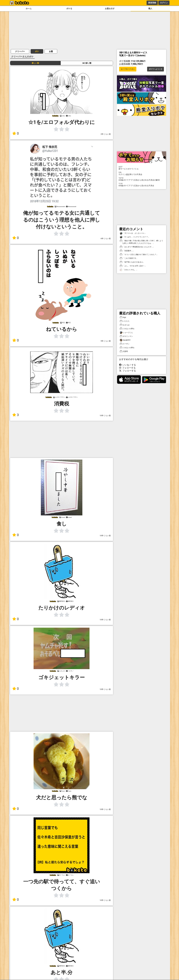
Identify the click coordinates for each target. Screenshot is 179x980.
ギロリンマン (126, 336)
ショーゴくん (126, 333)
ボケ (37, 51)
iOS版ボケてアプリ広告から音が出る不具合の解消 (142, 179)
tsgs (123, 317)
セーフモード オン (128, 69)
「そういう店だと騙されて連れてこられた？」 (139, 255)
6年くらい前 (106, 239)
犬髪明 (124, 351)
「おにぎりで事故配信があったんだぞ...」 (137, 247)
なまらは (125, 325)
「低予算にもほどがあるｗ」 (132, 262)
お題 (51, 51)
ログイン (164, 3)
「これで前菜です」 (129, 258)
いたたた (125, 321)
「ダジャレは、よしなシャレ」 (133, 233)
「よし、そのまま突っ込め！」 (133, 266)
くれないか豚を (127, 329)
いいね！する (128, 365)
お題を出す (110, 9)
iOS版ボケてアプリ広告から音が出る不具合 (142, 185)
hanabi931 (125, 340)
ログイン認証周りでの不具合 (142, 173)
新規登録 (152, 3)
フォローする (127, 368)
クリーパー (20, 51)
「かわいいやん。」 (129, 270)
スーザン (125, 344)
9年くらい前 (106, 341)
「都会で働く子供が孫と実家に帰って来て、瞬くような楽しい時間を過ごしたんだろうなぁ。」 (141, 242)
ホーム (29, 9)
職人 (150, 9)
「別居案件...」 (127, 251)
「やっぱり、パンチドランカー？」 (135, 237)
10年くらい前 (105, 416)
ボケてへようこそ (156, 69)
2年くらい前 (106, 134)
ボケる (69, 9)
